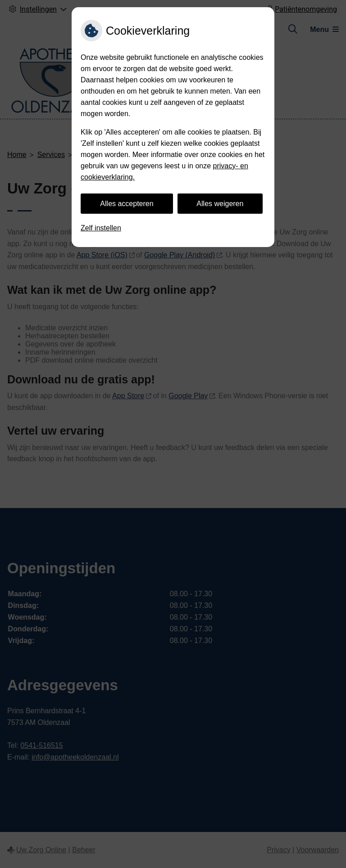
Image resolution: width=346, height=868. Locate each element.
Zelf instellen (101, 228)
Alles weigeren (220, 204)
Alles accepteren (127, 204)
